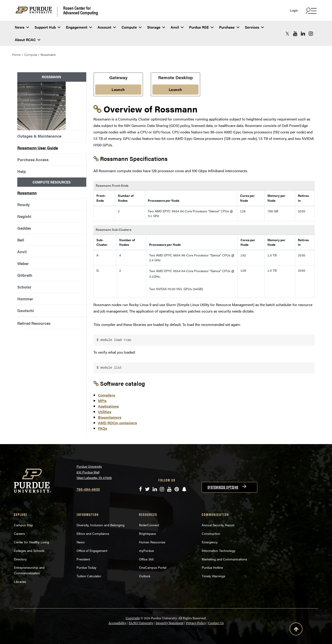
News (22, 27)
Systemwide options (223, 487)
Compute (132, 27)
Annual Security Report (218, 525)
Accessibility (117, 623)
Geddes (24, 228)
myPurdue (146, 551)
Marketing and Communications (224, 559)
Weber (23, 263)
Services (254, 27)
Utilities (105, 412)
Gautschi (26, 310)
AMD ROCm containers (117, 423)
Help (22, 171)
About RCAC (28, 40)
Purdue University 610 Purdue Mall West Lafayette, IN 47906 (94, 472)
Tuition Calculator (89, 576)
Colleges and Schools (29, 551)
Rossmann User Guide (38, 148)
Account (107, 27)
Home (16, 54)
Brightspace (147, 533)
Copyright (133, 618)
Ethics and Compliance (93, 533)
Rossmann (27, 193)
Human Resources (152, 542)
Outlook (145, 576)
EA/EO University (141, 623)
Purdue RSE (201, 27)
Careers (19, 533)
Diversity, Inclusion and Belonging (101, 525)
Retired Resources (34, 323)
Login (294, 10)
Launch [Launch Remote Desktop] (175, 89)
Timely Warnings (213, 576)
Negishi (24, 216)
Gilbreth (25, 275)
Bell (21, 240)
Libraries (20, 581)
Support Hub (47, 27)
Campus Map (23, 525)
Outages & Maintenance (39, 136)
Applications (108, 406)
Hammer (25, 299)
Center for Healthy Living (31, 542)
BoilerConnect (149, 525)
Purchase (229, 27)
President (83, 559)
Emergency (210, 542)
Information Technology (219, 551)
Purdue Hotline (212, 567)
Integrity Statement (170, 623)
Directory (20, 559)
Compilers (107, 395)
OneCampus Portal (153, 567)
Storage (156, 27)
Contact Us (216, 623)
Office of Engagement (92, 551)
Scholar (24, 287)
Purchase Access (33, 159)
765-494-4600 (88, 489)
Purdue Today (86, 567)
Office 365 (146, 559)
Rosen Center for (81, 10)
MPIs (102, 401)
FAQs (102, 428)
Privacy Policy (196, 623)
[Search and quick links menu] (311, 11)
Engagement (79, 27)
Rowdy (24, 205)
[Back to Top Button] (296, 630)
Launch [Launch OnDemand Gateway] (118, 89)
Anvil (177, 27)
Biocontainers (110, 417)
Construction (211, 533)
